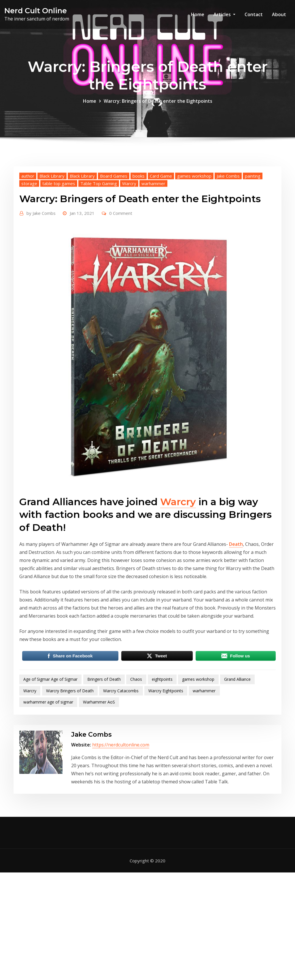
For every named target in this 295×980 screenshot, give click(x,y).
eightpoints (162, 724)
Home (198, 14)
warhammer (153, 228)
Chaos (136, 724)
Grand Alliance (237, 724)
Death (236, 589)
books (139, 221)
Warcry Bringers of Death (70, 735)
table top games (59, 228)
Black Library (52, 221)
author (28, 221)
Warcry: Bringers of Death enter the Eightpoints (158, 105)
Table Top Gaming (99, 228)
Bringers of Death (104, 724)
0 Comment (121, 258)
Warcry (129, 228)
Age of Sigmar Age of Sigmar (50, 724)
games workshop (194, 221)
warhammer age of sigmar (48, 747)
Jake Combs (228, 221)
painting (253, 221)
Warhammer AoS (99, 747)
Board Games (114, 221)
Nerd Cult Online (36, 11)
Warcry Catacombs (121, 735)
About (279, 14)
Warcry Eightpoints (166, 735)
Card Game (161, 221)
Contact (254, 14)
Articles (224, 14)
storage (29, 228)
